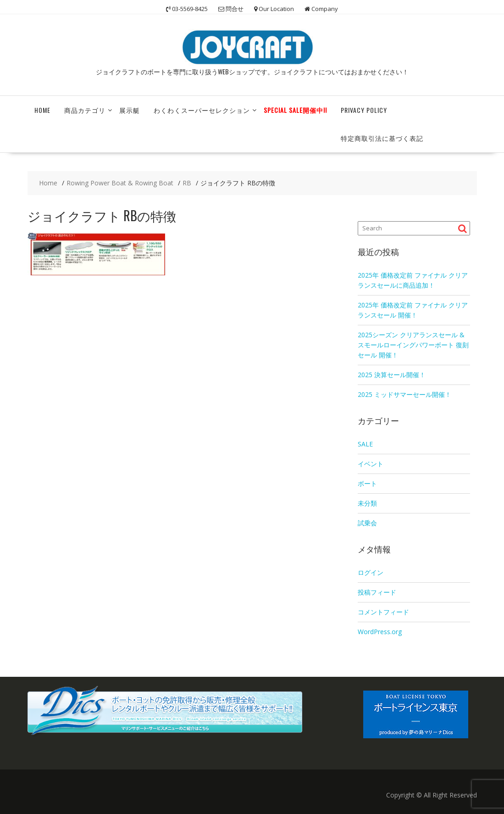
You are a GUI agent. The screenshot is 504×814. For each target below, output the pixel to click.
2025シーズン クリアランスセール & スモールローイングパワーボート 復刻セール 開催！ (413, 345)
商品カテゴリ (85, 110)
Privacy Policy (364, 110)
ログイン (371, 572)
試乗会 (367, 523)
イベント (371, 464)
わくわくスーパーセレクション (202, 110)
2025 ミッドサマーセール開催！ (404, 394)
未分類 (367, 503)
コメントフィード (383, 612)
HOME (42, 110)
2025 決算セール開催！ (392, 375)
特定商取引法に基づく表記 (382, 138)
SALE (365, 444)
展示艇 (130, 110)
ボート (367, 483)
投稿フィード (377, 592)
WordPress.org (380, 632)
